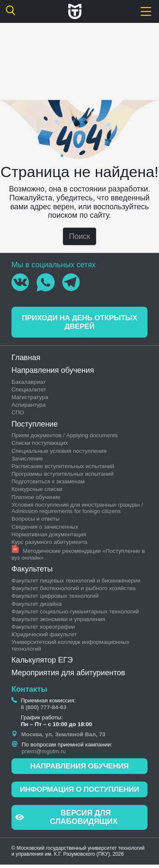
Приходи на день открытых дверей (80, 323)
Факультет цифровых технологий (55, 598)
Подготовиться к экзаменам (48, 483)
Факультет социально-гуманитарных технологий (75, 613)
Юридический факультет (44, 636)
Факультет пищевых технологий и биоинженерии (76, 582)
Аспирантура (29, 406)
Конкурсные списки (37, 491)
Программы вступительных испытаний (63, 476)
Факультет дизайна (37, 605)
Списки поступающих (40, 445)
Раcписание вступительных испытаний (63, 468)
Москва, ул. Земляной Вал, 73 (63, 736)
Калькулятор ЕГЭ (42, 662)
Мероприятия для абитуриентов (68, 674)
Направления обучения (53, 372)
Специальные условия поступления (59, 452)
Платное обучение (36, 498)
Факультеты (32, 571)
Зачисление (27, 460)
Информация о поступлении (79, 792)
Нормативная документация (49, 536)
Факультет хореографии (43, 628)
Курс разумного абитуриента (49, 544)
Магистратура (30, 399)
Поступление (35, 425)
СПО (18, 414)
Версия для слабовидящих (67, 820)
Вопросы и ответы (35, 520)
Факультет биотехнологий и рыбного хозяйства (73, 590)
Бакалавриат (29, 383)
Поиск (80, 236)
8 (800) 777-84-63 (44, 709)
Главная (26, 359)
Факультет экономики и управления (58, 621)
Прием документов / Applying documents (65, 437)
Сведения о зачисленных (45, 528)
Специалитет (29, 391)
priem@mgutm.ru (44, 753)
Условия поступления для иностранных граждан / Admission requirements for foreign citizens (77, 510)
